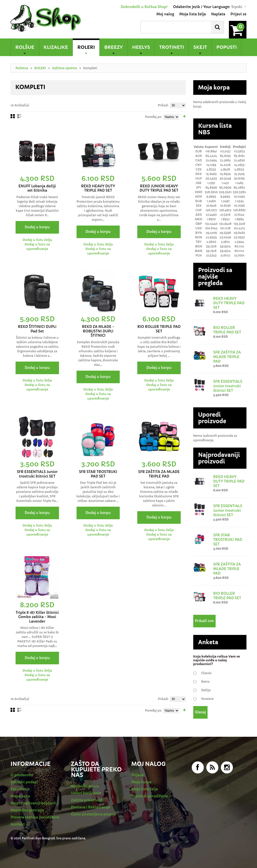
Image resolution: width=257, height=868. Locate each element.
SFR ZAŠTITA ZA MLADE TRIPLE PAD (159, 474)
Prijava (137, 775)
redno (19, 116)
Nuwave (207, 699)
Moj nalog (165, 14)
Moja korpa (141, 782)
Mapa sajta (20, 796)
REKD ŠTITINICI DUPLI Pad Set (37, 329)
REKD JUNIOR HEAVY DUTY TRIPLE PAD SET (159, 188)
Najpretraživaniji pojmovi (33, 803)
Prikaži (163, 105)
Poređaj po (153, 117)
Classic (207, 673)
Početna (22, 68)
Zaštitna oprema (65, 68)
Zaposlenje (20, 789)
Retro (206, 682)
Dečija (206, 690)
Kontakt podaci (24, 782)
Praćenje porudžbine (150, 796)
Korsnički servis (85, 786)
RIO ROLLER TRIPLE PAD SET (159, 329)
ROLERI (40, 68)
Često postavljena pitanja (93, 814)
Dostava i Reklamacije (91, 807)
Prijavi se (238, 14)
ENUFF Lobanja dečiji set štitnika (37, 188)
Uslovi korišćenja (86, 793)
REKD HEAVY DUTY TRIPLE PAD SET (98, 188)
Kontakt (18, 824)
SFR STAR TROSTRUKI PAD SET (98, 474)
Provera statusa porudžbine (35, 817)
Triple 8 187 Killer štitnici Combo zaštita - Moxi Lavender (37, 617)
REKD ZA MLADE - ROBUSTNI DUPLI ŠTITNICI (98, 331)
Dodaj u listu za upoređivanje (37, 247)
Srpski (237, 7)
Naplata (218, 14)
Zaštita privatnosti (87, 800)
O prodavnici (22, 775)
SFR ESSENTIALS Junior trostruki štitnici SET (37, 474)
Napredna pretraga (27, 810)
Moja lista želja (193, 14)
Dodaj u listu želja (37, 240)
